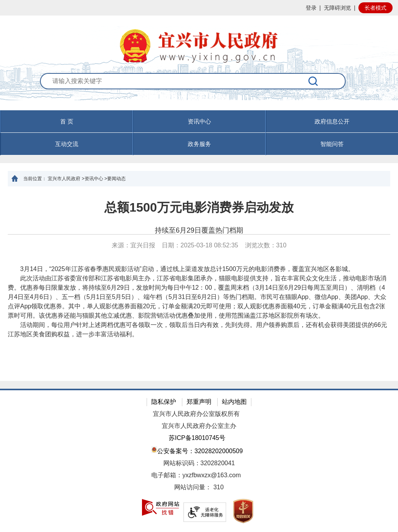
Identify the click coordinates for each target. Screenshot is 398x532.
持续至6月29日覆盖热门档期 (199, 230)
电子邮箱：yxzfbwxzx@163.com (196, 475)
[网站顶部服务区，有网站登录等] (199, 8)
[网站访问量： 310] (199, 488)
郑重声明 (199, 402)
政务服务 (199, 144)
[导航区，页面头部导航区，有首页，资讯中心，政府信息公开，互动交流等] (199, 133)
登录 (311, 8)
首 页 (67, 121)
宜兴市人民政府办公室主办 (199, 426)
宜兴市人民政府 (64, 179)
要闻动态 (116, 179)
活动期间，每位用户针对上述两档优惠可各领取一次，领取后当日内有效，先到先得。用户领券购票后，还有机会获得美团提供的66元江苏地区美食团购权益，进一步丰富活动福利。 (197, 329)
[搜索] (313, 81)
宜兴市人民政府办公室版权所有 (196, 414)
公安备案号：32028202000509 (197, 450)
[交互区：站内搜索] (199, 91)
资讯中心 (199, 121)
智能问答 (332, 144)
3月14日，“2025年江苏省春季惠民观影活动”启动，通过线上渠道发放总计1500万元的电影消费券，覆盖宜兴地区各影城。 (181, 269)
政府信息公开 (332, 121)
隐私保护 (164, 402)
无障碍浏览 (337, 8)
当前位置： (35, 179)
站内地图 (234, 402)
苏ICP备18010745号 (197, 438)
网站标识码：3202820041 (199, 463)
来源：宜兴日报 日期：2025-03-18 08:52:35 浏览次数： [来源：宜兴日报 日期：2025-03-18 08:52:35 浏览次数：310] (199, 245)
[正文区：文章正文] (199, 284)
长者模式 (376, 8)
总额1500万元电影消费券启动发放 (199, 207)
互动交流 (67, 144)
